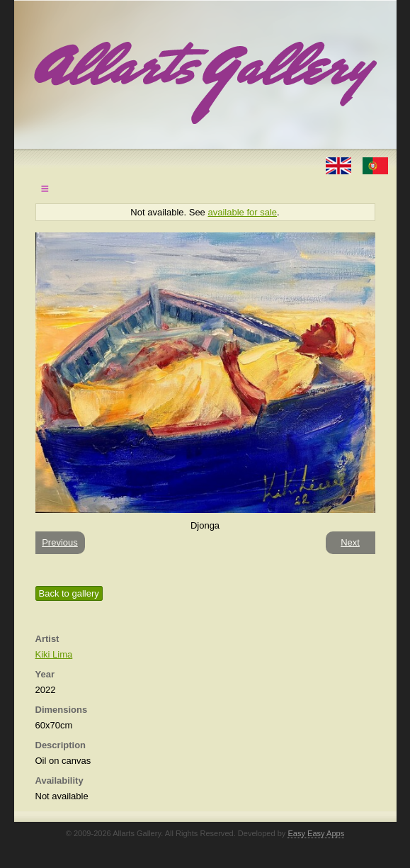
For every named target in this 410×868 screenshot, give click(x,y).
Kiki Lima (54, 654)
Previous (60, 542)
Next (350, 542)
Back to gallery (69, 593)
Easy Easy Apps (316, 833)
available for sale (242, 212)
